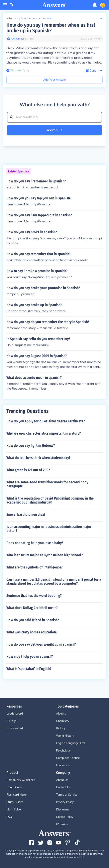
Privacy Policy (65, 802)
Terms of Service (67, 795)
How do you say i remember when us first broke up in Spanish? (51, 28)
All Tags (11, 721)
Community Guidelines (21, 780)
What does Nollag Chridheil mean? (32, 608)
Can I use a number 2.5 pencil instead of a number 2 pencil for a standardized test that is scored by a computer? (54, 581)
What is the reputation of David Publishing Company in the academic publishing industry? (50, 500)
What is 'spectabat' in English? (29, 669)
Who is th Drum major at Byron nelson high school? (45, 555)
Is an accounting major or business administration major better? (49, 529)
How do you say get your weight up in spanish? (41, 644)
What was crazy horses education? (32, 632)
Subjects (11, 18)
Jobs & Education (28, 18)
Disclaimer (63, 809)
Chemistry (63, 721)
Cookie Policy (65, 817)
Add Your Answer (55, 80)
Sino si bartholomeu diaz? (26, 515)
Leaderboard (15, 714)
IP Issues (62, 824)
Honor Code (14, 787)
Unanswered (15, 728)
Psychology (63, 751)
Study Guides (15, 802)
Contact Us (63, 787)
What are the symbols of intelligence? (34, 567)
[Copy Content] (91, 71)
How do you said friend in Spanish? (33, 620)
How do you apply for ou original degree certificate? (46, 421)
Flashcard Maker (17, 795)
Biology (61, 728)
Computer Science (68, 758)
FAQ (9, 817)
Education (46, 18)
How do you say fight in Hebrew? (31, 446)
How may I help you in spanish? (30, 657)
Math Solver (14, 809)
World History (65, 736)
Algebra (61, 714)
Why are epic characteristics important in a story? (44, 433)
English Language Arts (71, 743)
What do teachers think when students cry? (38, 458)
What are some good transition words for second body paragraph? (47, 484)
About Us (62, 780)
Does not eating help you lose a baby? (35, 543)
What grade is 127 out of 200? (28, 470)
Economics (63, 765)
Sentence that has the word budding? (34, 596)
